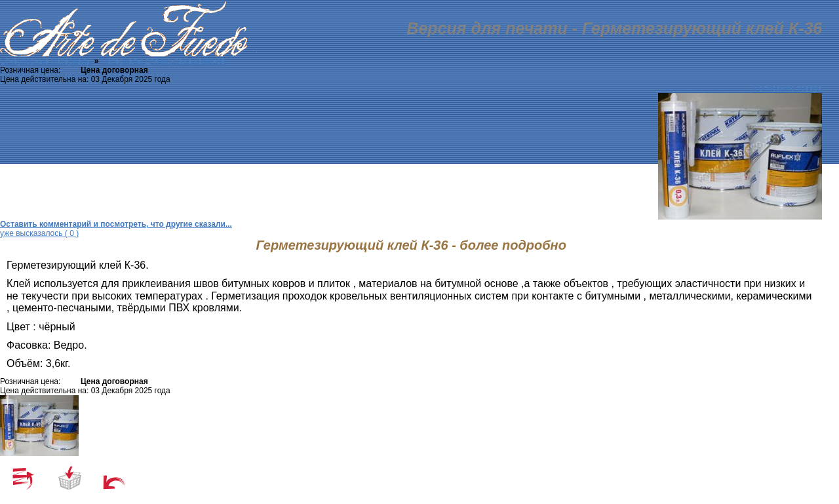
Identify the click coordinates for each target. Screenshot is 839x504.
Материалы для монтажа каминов (163, 61)
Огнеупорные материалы (46, 61)
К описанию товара (788, 88)
